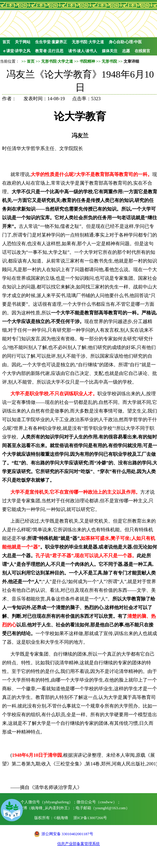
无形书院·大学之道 (88, 42)
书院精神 (87, 61)
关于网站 (23, 42)
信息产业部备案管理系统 (78, 844)
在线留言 (142, 51)
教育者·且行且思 (49, 51)
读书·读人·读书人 (83, 51)
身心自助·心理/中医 (125, 42)
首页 (6, 42)
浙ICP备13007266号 (90, 818)
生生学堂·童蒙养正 (51, 42)
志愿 (126, 51)
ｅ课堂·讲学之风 (16, 51)
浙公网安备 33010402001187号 (67, 834)
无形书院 (109, 61)
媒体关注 (110, 51)
